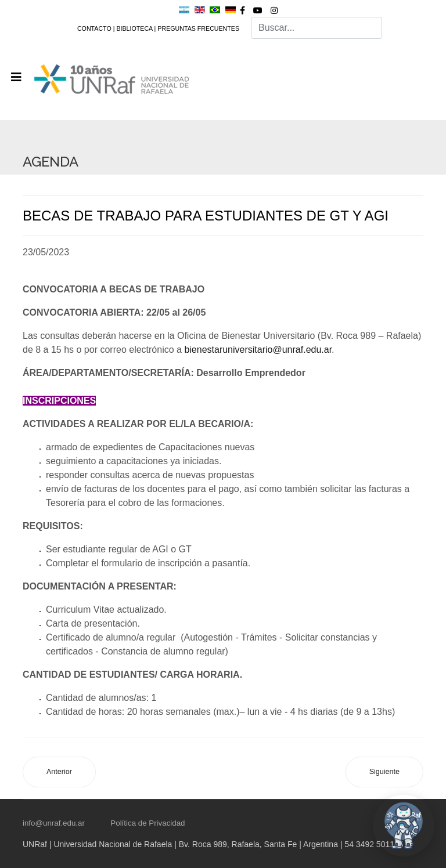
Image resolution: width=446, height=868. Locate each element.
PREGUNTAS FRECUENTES (198, 28)
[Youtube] (258, 10)
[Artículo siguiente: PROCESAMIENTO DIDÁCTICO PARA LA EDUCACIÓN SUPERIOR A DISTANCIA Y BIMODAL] (384, 772)
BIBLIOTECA (134, 28)
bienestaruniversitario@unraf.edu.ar (258, 350)
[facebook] (242, 10)
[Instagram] (274, 10)
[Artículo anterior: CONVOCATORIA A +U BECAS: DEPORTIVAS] (59, 772)
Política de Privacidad (148, 823)
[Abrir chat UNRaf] (404, 826)
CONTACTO (94, 28)
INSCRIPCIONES (59, 401)
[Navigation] (16, 77)
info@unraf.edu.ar (54, 823)
